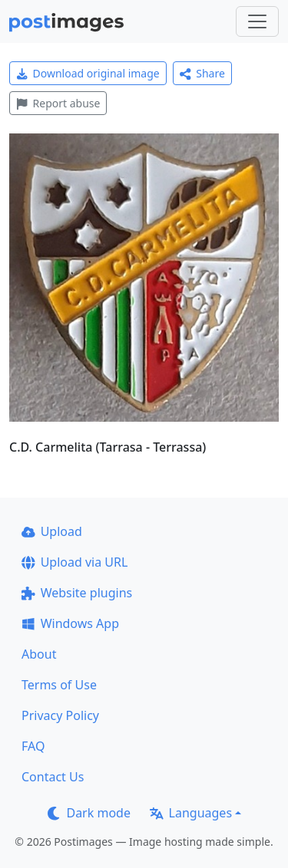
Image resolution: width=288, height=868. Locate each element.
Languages (191, 813)
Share (202, 73)
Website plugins (77, 593)
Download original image (88, 73)
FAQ (33, 746)
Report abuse (58, 103)
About (39, 654)
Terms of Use (59, 685)
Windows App (70, 623)
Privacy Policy (60, 715)
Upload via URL (74, 562)
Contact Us (53, 777)
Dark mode (89, 813)
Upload (52, 531)
